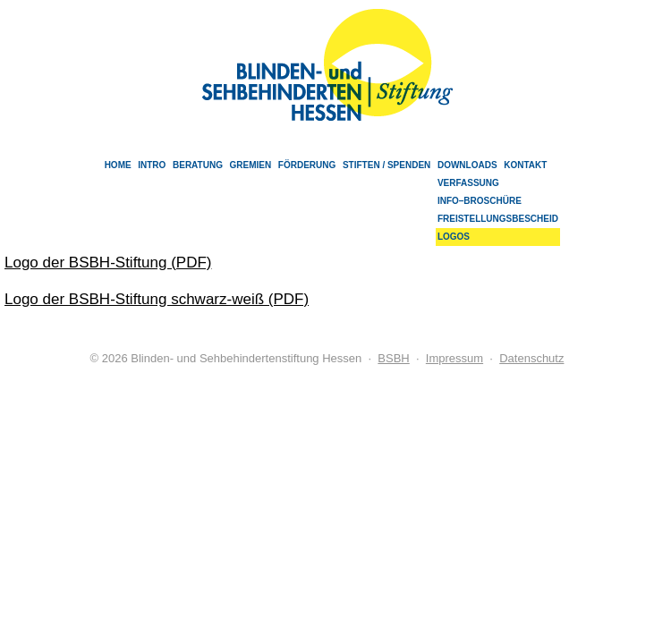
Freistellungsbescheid (498, 219)
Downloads (467, 165)
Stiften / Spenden (386, 165)
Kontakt (525, 165)
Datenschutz (531, 358)
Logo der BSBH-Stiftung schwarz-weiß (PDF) (157, 299)
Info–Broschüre (480, 201)
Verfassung (468, 183)
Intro (152, 165)
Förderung (307, 165)
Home (118, 165)
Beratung (198, 165)
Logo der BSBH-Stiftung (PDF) (108, 263)
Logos (454, 237)
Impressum (454, 358)
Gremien (251, 165)
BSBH (393, 358)
